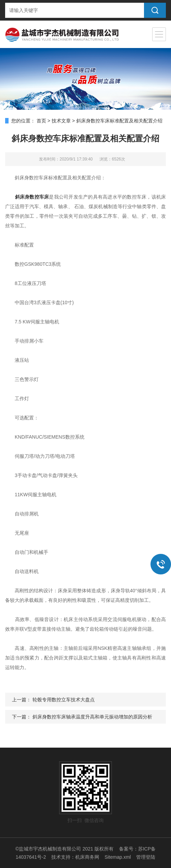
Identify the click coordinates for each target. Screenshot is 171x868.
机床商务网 (87, 857)
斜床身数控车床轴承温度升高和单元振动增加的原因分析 (92, 717)
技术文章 (61, 121)
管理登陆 (146, 857)
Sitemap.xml (118, 857)
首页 (41, 121)
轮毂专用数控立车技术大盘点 (64, 700)
